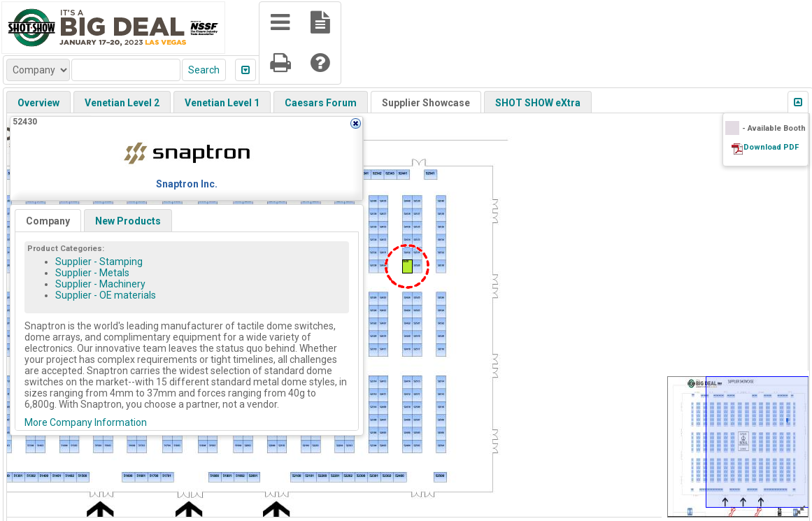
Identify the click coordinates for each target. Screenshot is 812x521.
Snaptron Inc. (187, 184)
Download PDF (771, 147)
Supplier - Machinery (100, 284)
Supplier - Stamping (99, 262)
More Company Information (86, 422)
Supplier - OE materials (106, 295)
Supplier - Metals (92, 273)
